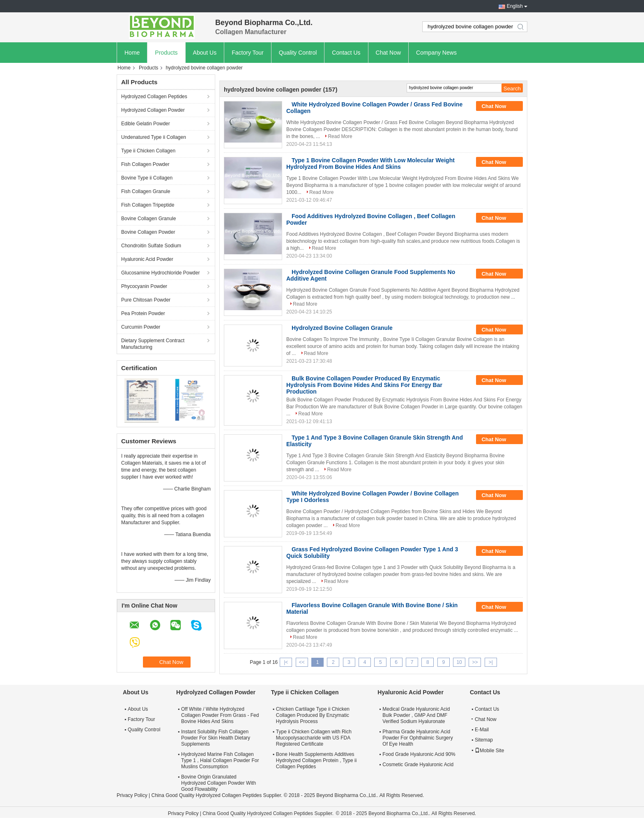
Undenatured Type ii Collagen (154, 137)
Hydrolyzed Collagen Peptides (154, 97)
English (515, 6)
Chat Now (388, 53)
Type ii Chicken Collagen (148, 151)
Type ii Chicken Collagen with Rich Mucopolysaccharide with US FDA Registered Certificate (314, 738)
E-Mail (482, 730)
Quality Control (298, 53)
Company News (436, 53)
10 (459, 662)
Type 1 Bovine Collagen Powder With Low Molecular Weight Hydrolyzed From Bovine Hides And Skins (370, 164)
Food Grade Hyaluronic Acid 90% (419, 754)
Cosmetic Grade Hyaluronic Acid (418, 765)
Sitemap (484, 740)
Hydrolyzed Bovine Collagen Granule (342, 328)
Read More (340, 136)
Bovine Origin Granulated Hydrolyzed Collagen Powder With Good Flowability (218, 783)
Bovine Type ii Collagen (147, 178)
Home (132, 53)
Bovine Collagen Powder (148, 232)
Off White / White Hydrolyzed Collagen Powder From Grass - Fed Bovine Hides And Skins (220, 715)
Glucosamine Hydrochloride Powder (160, 273)
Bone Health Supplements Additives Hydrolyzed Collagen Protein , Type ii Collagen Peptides (316, 760)
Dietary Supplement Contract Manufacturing (153, 344)
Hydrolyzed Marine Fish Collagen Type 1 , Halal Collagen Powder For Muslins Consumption (220, 760)
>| (491, 662)
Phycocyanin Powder (144, 286)
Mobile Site (489, 751)
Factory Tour (248, 53)
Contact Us (346, 53)
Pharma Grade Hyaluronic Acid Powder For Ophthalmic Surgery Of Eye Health (417, 738)
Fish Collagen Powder (145, 164)
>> (475, 662)
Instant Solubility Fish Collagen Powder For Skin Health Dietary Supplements (216, 738)
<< (302, 662)
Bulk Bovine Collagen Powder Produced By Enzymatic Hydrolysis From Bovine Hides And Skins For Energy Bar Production (364, 385)
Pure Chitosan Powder (146, 300)
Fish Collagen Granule (146, 191)
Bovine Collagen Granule (148, 219)
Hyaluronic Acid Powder (147, 259)
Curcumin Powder (141, 327)
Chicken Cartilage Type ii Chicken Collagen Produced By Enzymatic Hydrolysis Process (313, 715)
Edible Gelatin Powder (146, 124)
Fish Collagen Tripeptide (148, 205)
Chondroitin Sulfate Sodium (151, 246)
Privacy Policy (132, 795)
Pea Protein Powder (143, 313)
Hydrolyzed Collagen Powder (153, 110)
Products (166, 53)
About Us (205, 53)
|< (286, 662)
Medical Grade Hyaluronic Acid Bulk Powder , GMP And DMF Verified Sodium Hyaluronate (416, 715)
